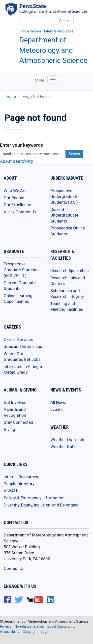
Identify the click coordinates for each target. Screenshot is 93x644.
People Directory (19, 484)
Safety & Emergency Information (34, 498)
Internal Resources (59, 31)
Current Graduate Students (20, 286)
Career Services (18, 339)
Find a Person (30, 31)
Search (65, 21)
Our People (14, 198)
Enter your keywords (21, 145)
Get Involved (15, 402)
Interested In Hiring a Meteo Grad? (23, 369)
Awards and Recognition (15, 412)
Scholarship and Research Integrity (67, 294)
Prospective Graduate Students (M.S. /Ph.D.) (21, 270)
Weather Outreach (67, 440)
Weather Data (63, 447)
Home (11, 97)
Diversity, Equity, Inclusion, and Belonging (41, 505)
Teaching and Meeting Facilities (67, 307)
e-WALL (11, 491)
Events (56, 409)
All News (58, 402)
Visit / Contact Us (20, 212)
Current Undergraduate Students (64, 215)
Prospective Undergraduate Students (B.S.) (64, 196)
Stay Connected (18, 422)
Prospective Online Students (68, 231)
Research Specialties (69, 271)
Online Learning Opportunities (18, 299)
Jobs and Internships (23, 346)
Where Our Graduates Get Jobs (22, 357)
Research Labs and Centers (68, 281)
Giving (9, 429)
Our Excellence (17, 205)
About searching (16, 161)
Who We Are (15, 191)
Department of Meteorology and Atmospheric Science (53, 50)
